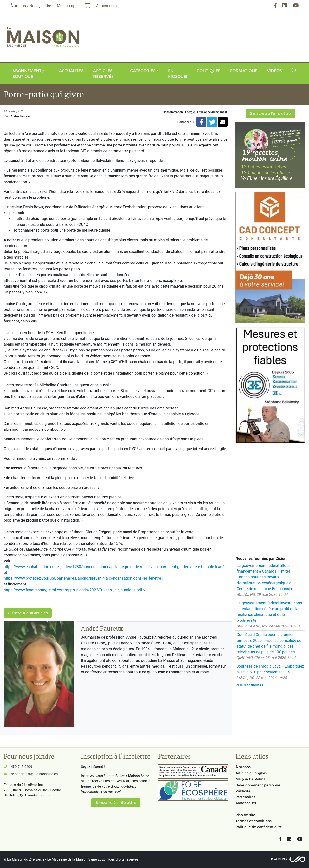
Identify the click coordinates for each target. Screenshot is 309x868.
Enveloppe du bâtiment (212, 112)
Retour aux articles (28, 613)
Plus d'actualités (249, 685)
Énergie (190, 112)
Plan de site (245, 815)
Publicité (243, 791)
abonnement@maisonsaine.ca (34, 774)
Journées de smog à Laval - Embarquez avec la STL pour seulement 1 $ (270, 669)
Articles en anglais (251, 773)
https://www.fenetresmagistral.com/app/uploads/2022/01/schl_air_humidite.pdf (73, 590)
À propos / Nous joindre (31, 6)
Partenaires (245, 797)
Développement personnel (258, 785)
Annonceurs (246, 803)
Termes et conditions (253, 821)
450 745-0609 (21, 767)
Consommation (173, 112)
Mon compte (68, 6)
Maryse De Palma (250, 779)
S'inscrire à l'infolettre (270, 113)
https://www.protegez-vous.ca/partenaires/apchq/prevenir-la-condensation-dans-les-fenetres (83, 578)
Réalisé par (279, 859)
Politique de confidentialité (259, 827)
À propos (243, 767)
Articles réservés (103, 74)
